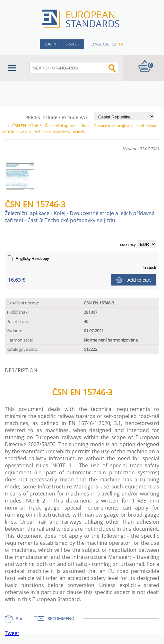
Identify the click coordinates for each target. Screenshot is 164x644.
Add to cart (139, 280)
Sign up (73, 44)
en (121, 44)
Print (20, 618)
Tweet (12, 633)
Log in (50, 44)
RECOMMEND (61, 618)
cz (114, 44)
